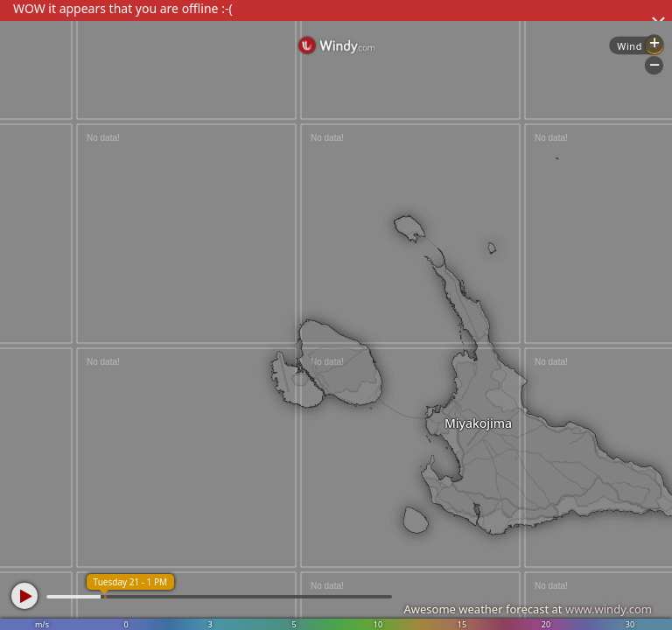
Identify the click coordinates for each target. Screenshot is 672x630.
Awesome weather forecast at (528, 609)
